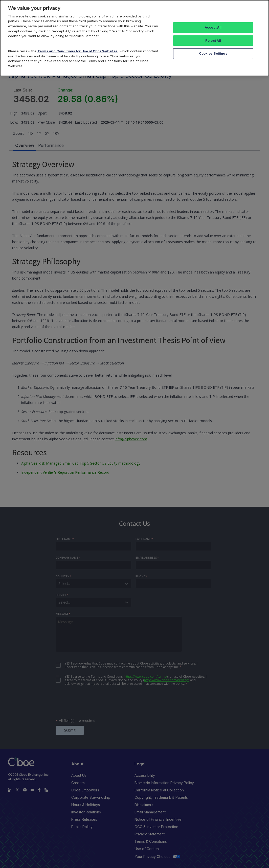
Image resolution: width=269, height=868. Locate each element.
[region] (134, 38)
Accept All (213, 27)
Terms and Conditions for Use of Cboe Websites (77, 51)
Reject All (213, 40)
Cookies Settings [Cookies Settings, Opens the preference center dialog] (213, 53)
